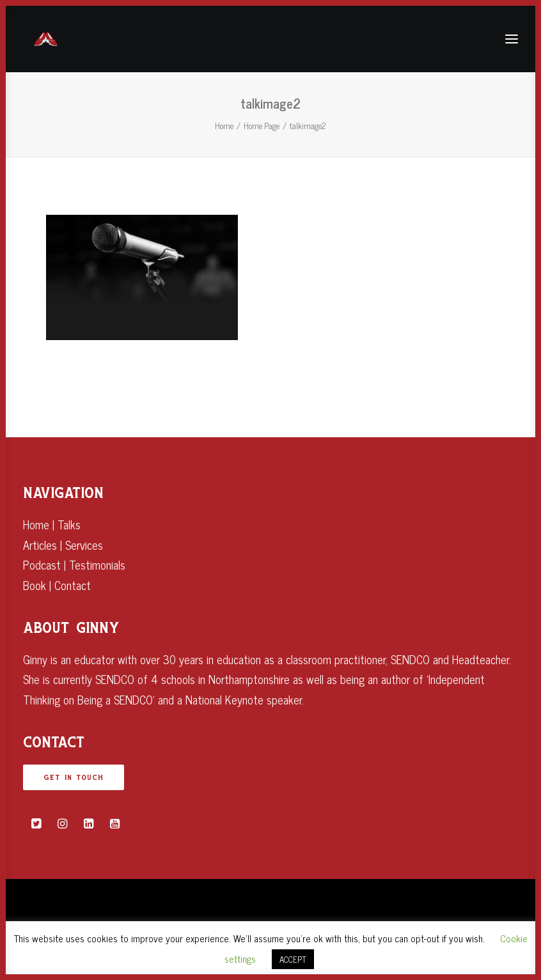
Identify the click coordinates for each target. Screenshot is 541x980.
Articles (40, 545)
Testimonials (97, 564)
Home (224, 126)
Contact (73, 585)
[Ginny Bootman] (46, 39)
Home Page (262, 126)
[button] (36, 823)
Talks (69, 524)
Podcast (42, 564)
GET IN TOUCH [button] (74, 777)
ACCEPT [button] (293, 959)
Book (35, 585)
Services (84, 545)
